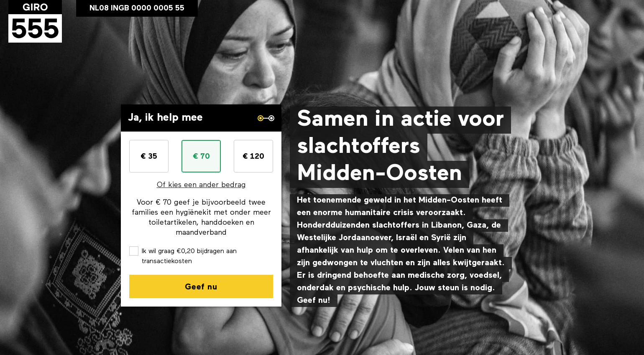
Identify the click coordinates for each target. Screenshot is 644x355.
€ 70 (201, 157)
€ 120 (253, 157)
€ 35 (149, 157)
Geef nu (201, 287)
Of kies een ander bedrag (201, 185)
